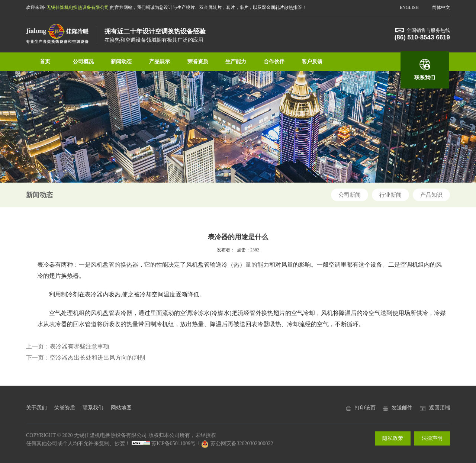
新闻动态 (121, 62)
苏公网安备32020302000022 (237, 443)
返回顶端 (440, 408)
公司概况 (83, 62)
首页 (45, 62)
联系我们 (425, 78)
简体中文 (441, 7)
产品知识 (431, 195)
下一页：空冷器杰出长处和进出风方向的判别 (86, 358)
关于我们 (36, 408)
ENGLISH (409, 7)
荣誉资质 (198, 62)
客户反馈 (312, 62)
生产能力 (236, 62)
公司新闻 (350, 195)
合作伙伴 (274, 62)
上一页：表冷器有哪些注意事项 (68, 346)
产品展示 (160, 62)
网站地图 (121, 408)
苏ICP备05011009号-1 (176, 443)
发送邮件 (402, 408)
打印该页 (365, 408)
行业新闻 (390, 195)
